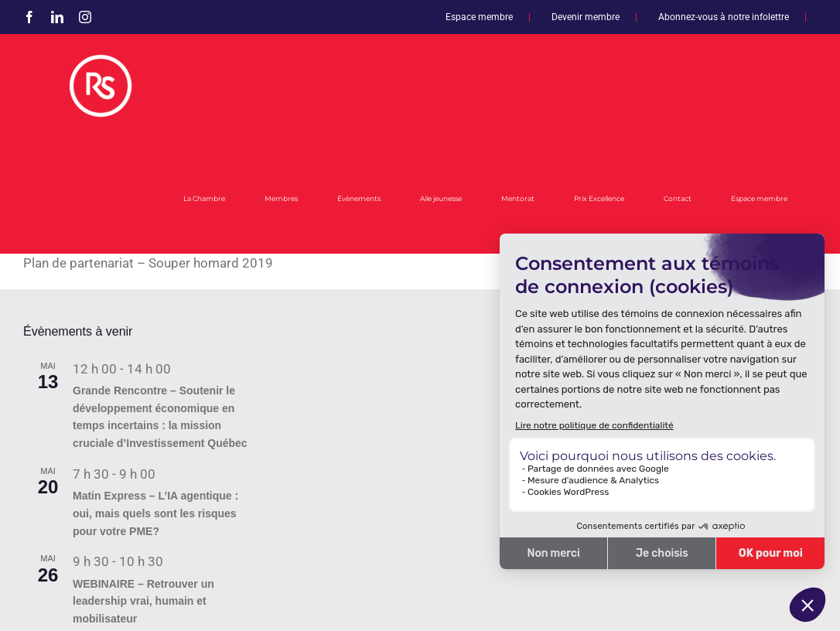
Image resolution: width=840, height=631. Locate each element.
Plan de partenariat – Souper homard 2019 (148, 263)
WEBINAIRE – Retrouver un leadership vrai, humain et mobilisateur (143, 601)
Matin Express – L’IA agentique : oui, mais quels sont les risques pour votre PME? (155, 513)
